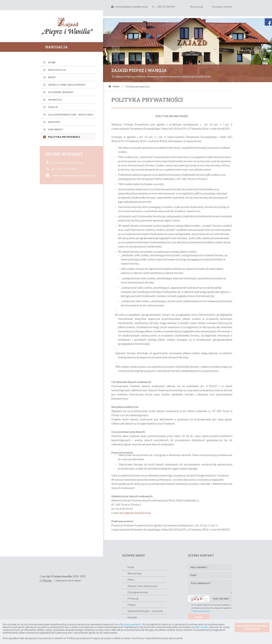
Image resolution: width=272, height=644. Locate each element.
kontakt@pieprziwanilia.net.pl (132, 7)
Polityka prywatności (64, 137)
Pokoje (53, 107)
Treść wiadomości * (210, 587)
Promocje (55, 100)
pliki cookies (202, 627)
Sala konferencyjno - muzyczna (71, 115)
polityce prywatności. (130, 624)
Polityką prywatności (201, 611)
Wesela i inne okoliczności (67, 85)
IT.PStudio (46, 580)
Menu (52, 77)
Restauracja (197, 7)
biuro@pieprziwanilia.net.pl (135, 513)
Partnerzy (56, 129)
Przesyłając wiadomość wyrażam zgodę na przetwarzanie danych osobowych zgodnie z (212, 608)
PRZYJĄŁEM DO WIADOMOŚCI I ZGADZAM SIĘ (252, 628)
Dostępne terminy (222, 7)
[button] (116, 50)
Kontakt (54, 122)
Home (52, 62)
